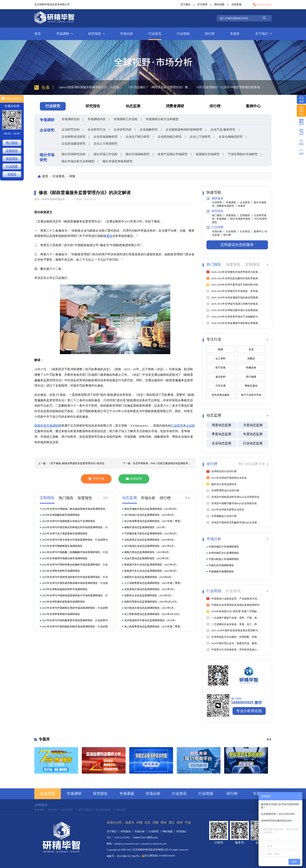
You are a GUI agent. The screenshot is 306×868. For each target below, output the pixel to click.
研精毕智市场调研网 (48, 426)
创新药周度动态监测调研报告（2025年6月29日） (152, 602)
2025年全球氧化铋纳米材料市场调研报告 (65, 589)
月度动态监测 (253, 425)
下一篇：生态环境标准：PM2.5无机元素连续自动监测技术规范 (157, 463)
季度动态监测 (221, 434)
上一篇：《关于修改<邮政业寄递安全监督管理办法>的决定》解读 (73, 463)
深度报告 (12, 159)
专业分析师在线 (249, 711)
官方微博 (202, 4)
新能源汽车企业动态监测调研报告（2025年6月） (152, 571)
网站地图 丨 (169, 831)
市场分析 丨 (219, 231)
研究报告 (97, 34)
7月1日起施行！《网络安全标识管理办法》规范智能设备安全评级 (160, 87)
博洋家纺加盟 (103, 810)
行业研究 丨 (219, 202)
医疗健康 (251, 377)
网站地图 (219, 4)
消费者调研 (175, 106)
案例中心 (253, 106)
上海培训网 (66, 810)
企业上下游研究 (200, 137)
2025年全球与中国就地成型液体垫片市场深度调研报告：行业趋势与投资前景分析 (75, 596)
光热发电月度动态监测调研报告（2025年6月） (150, 589)
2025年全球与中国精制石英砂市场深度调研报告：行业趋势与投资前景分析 (75, 608)
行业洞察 (215, 227)
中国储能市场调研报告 (221, 571)
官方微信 (185, 4)
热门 (242, 464)
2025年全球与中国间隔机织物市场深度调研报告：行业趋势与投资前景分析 (75, 627)
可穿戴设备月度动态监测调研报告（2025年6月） (152, 533)
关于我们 (263, 34)
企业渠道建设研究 (74, 144)
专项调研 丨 (233, 202)
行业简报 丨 (233, 231)
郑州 (164, 823)
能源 (221, 349)
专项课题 (127, 794)
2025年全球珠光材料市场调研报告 (61, 571)
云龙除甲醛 (119, 810)
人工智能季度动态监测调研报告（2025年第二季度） (153, 583)
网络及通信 (251, 386)
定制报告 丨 (247, 215)
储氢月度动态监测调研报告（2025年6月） (148, 552)
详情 (72, 176)
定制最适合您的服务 (237, 245)
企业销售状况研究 (74, 137)
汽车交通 (221, 386)
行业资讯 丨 (247, 231)
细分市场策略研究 (138, 154)
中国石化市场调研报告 (221, 565)
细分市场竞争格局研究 (118, 161)
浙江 (172, 823)
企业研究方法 (97, 130)
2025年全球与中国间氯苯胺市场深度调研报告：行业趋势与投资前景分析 (75, 620)
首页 (38, 34)
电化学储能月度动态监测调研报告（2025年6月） (152, 509)
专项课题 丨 (223, 219)
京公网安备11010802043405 (159, 856)
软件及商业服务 (221, 395)
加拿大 (130, 823)
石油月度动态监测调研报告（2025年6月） (148, 558)
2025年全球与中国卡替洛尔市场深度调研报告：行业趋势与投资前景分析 (75, 540)
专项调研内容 (97, 119)
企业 (249, 464)
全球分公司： (116, 823)
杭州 (180, 823)
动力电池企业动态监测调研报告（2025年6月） (150, 546)
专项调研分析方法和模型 (162, 119)
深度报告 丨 (233, 215)
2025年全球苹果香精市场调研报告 (61, 614)
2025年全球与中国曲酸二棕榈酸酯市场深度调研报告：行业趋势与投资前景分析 (75, 552)
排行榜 (210, 34)
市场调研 (65, 34)
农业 (251, 349)
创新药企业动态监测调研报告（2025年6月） (149, 595)
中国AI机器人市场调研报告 (224, 559)
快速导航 (48, 794)
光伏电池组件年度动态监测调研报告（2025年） (151, 620)
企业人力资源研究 (106, 144)
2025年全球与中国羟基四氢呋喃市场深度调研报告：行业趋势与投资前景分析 (75, 583)
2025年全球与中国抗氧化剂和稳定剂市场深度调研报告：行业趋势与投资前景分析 (75, 527)
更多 (106, 498)
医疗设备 (221, 367)
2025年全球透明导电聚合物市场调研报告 (65, 558)
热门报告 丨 (219, 215)
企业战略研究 (149, 130)
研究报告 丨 (128, 831)
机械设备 (251, 367)
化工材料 (221, 358)
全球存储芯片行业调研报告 (224, 553)
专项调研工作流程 (126, 119)
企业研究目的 (71, 130)
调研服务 (215, 199)
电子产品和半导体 (251, 395)
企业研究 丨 (247, 202)
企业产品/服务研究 (223, 130)
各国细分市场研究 (208, 154)
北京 (147, 823)
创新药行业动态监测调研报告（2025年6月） (149, 577)
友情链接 (41, 805)
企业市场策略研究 (106, 137)
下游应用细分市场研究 (243, 154)
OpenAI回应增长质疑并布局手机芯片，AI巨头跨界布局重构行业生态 (91, 87)
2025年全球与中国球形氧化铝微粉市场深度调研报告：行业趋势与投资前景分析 (75, 565)
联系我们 (182, 831)
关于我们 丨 (114, 831)
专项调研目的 (71, 119)
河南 (156, 823)
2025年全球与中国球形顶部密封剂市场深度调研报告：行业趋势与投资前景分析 (75, 577)
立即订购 (96, 479)
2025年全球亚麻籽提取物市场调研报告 (63, 602)
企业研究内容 (123, 130)
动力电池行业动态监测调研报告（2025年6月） (150, 515)
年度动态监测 (253, 434)
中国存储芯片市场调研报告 (224, 547)
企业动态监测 (221, 443)
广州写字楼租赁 (84, 810)
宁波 (188, 823)
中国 (139, 823)
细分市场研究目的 (74, 154)
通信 (109, 236)
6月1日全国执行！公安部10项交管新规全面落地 (228, 87)
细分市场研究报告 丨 (242, 219)
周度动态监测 (221, 425)
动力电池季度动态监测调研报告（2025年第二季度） (153, 521)
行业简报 (183, 34)
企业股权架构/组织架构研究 (184, 130)
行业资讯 (155, 34)
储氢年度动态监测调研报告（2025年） (146, 527)
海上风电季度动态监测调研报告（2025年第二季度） (153, 626)
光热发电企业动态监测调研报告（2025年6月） (150, 540)
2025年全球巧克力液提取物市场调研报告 (65, 533)
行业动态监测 (253, 443)
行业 (262, 464)
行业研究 (177, 426)
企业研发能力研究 (170, 137)
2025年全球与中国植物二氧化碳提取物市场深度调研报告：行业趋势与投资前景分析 (75, 509)
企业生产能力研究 (138, 137)
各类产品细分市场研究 (173, 154)
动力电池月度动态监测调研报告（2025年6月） (150, 608)
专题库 (235, 34)
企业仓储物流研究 (231, 137)
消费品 (251, 358)
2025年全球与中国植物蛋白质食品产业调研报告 (69, 521)
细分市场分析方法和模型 (78, 161)
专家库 (242, 206)
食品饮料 (221, 377)
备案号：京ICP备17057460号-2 (124, 856)
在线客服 (236, 4)
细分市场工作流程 (106, 154)
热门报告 (12, 143)
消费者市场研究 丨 (227, 206)
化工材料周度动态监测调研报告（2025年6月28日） (153, 614)
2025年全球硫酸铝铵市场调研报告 (61, 515)
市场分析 (127, 34)
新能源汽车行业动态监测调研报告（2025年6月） (152, 565)
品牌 (255, 464)
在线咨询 (134, 479)
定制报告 (12, 151)
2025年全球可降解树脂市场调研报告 (62, 546)
